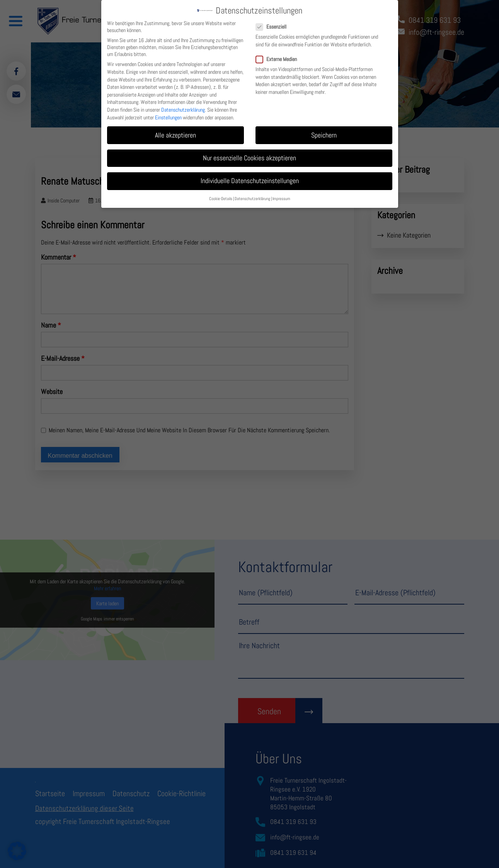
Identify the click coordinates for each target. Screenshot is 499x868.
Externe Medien (279, 54)
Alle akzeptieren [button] (175, 130)
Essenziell (274, 22)
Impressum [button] (281, 194)
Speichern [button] (324, 130)
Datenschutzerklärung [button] (252, 194)
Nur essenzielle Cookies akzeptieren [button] (250, 153)
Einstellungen (168, 112)
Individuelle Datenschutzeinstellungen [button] (250, 176)
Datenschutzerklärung (183, 105)
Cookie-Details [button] (221, 194)
